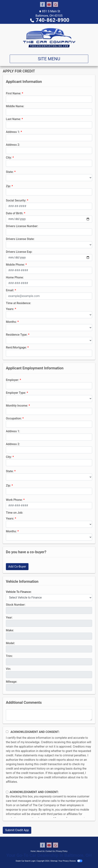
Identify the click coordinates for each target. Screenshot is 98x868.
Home (33, 851)
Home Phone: (15, 277)
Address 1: (13, 132)
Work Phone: (14, 500)
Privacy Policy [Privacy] (62, 851)
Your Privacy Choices (71, 861)
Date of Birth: (15, 213)
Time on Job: (14, 513)
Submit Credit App (17, 830)
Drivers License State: (20, 239)
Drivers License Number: (22, 226)
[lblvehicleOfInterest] (49, 598)
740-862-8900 (52, 20)
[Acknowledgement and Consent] (7, 732)
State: (10, 172)
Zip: (8, 186)
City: (9, 158)
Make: (10, 630)
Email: (10, 290)
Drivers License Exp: (19, 252)
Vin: (8, 669)
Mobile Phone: (15, 265)
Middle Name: (15, 106)
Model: (10, 643)
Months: (11, 322)
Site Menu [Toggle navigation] (49, 59)
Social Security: (16, 200)
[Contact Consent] (7, 792)
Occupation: (14, 418)
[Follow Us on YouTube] (49, 5)
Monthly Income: (17, 406)
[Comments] (49, 715)
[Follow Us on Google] (56, 5)
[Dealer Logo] (49, 38)
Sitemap (54, 861)
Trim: (9, 656)
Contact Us (50, 851)
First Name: (14, 93)
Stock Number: (16, 605)
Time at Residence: (18, 303)
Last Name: (13, 119)
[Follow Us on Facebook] (42, 5)
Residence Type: (17, 335)
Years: (10, 309)
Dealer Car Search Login (25, 861)
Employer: (12, 380)
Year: (9, 617)
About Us (41, 851)
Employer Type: (16, 393)
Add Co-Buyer (17, 567)
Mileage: (11, 682)
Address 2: (13, 145)
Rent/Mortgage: (16, 347)
